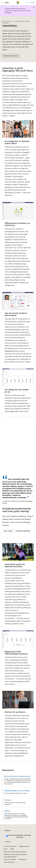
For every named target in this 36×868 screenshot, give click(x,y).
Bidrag (12, 849)
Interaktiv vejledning (23, 531)
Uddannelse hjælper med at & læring (17, 791)
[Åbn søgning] (28, 3)
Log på (32, 2)
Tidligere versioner (24, 846)
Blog (5, 849)
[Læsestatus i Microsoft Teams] (18, 436)
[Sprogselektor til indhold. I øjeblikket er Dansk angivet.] (8, 831)
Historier (7, 811)
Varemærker (22, 859)
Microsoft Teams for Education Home (17, 776)
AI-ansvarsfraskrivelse (10, 846)
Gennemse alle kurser (11, 56)
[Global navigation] (2, 3)
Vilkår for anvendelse (10, 859)
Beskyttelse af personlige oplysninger (15, 852)
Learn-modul (8, 531)
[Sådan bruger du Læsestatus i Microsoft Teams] (18, 457)
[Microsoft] (18, 3)
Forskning (8, 800)
